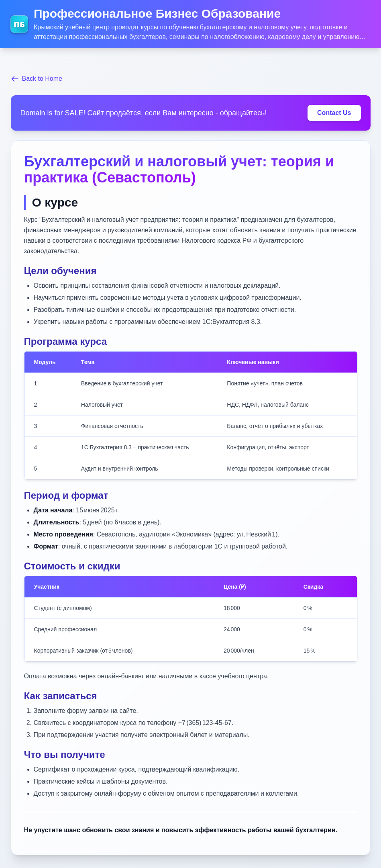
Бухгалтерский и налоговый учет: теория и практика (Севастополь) (179, 169)
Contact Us (334, 113)
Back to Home (37, 79)
